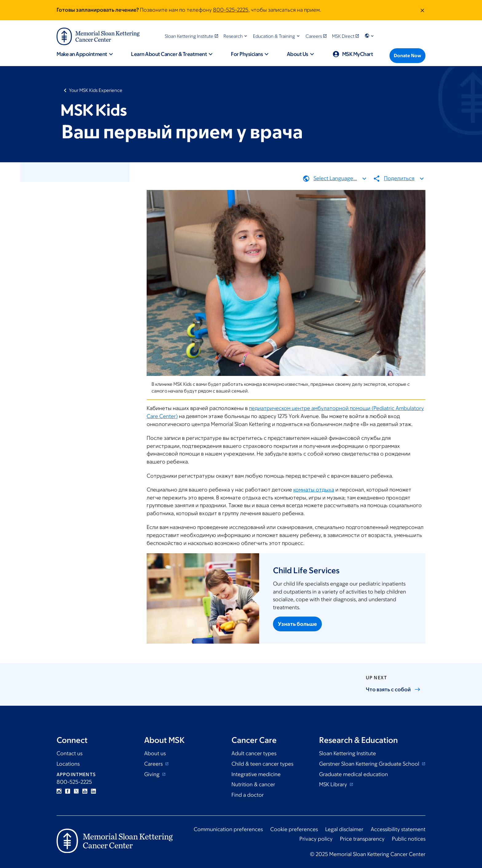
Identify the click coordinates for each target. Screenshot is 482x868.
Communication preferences (228, 829)
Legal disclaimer (344, 829)
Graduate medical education (354, 774)
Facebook (68, 791)
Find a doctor (248, 795)
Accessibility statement (398, 829)
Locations (68, 764)
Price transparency (362, 839)
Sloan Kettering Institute (348, 753)
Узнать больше (297, 624)
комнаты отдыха (314, 490)
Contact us (69, 753)
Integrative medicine (256, 774)
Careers (154, 764)
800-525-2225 (231, 10)
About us (155, 753)
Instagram (59, 791)
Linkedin (93, 791)
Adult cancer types (254, 753)
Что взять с (393, 689)
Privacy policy (316, 839)
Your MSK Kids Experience (96, 90)
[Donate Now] (407, 56)
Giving (152, 774)
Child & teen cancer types (262, 764)
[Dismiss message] (422, 10)
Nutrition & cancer (253, 784)
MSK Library (334, 784)
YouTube (85, 791)
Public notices (409, 839)
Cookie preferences (294, 829)
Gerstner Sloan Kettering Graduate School (370, 764)
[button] (236, 36)
